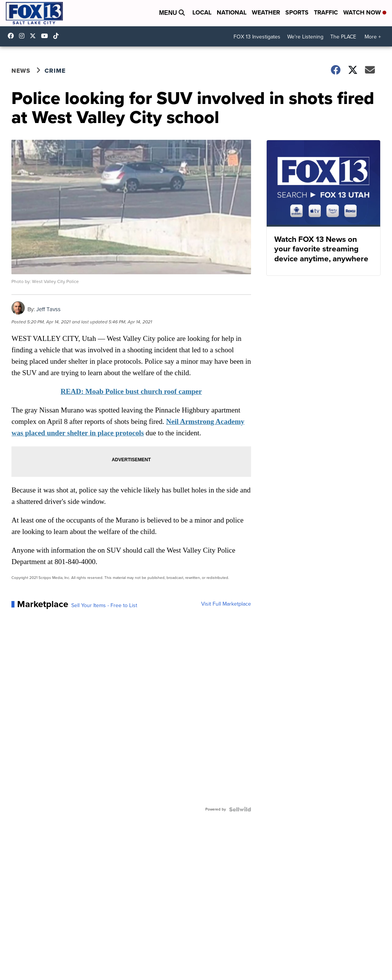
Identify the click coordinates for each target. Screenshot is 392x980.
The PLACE (343, 37)
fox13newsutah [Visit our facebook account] (13, 36)
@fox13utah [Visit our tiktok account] (58, 36)
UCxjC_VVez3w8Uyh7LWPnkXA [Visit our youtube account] (46, 36)
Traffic (326, 12)
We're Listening (305, 37)
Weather (266, 12)
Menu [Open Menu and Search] (172, 13)
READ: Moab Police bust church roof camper (131, 391)
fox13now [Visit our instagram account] (24, 36)
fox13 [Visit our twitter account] (35, 36)
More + (373, 37)
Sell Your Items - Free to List (104, 606)
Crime (55, 71)
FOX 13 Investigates (257, 37)
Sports (297, 12)
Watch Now (365, 12)
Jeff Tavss (48, 309)
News (21, 71)
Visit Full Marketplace (226, 604)
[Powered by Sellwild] (240, 809)
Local (202, 12)
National (232, 12)
